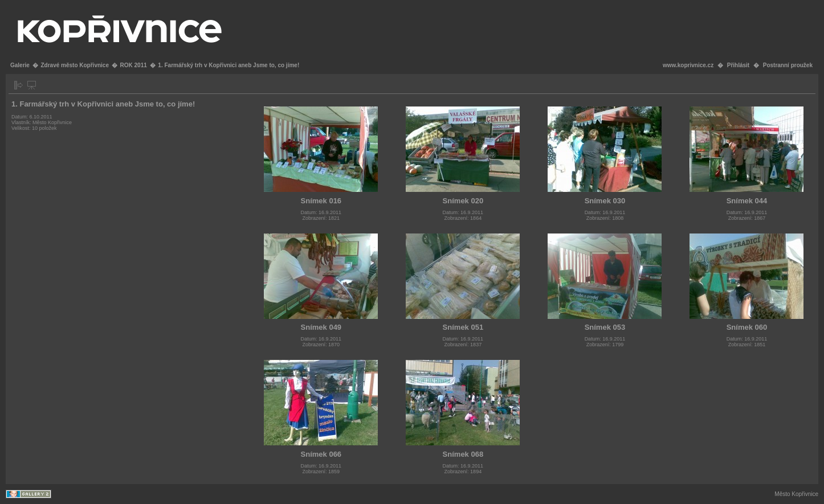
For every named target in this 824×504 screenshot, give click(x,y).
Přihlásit (738, 65)
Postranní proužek (788, 65)
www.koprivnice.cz (688, 65)
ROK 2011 (134, 65)
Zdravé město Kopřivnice (74, 65)
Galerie (20, 65)
